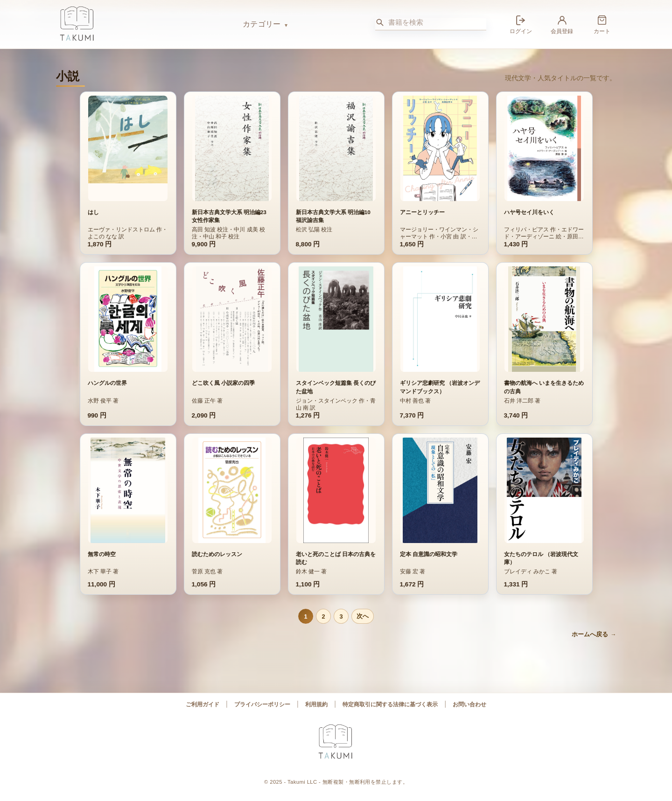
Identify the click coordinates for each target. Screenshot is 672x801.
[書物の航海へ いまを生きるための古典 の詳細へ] (544, 319)
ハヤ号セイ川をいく (529, 212)
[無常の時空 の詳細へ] (128, 501)
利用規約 (316, 704)
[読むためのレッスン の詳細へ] (232, 501)
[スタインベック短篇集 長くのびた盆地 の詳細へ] (336, 319)
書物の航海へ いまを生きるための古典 (544, 387)
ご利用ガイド (203, 704)
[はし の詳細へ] (128, 148)
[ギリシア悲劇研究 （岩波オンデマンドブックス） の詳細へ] (440, 319)
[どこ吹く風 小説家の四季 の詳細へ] (232, 319)
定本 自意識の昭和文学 (429, 564)
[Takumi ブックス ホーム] (145, 24)
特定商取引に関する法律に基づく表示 (390, 704)
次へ (363, 616)
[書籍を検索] (437, 22)
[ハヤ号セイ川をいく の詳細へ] (544, 148)
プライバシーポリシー (262, 704)
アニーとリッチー (422, 212)
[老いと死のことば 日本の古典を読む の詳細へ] (336, 501)
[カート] (602, 24)
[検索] (380, 22)
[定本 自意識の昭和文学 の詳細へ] (440, 501)
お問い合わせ (469, 704)
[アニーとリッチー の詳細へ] (440, 148)
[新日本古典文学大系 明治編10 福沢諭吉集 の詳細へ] (336, 148)
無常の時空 (102, 564)
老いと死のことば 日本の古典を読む (336, 568)
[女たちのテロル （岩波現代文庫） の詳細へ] (544, 501)
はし (93, 212)
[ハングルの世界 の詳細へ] (128, 319)
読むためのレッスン (217, 564)
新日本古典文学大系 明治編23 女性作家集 (229, 216)
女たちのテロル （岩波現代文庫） (541, 568)
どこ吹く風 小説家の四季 (223, 383)
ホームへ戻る (590, 634)
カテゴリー (262, 24)
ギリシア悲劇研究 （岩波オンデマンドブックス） (440, 387)
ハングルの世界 (107, 383)
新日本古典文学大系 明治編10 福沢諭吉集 (333, 216)
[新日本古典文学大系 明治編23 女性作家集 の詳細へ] (232, 148)
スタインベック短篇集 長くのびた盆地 (336, 387)
